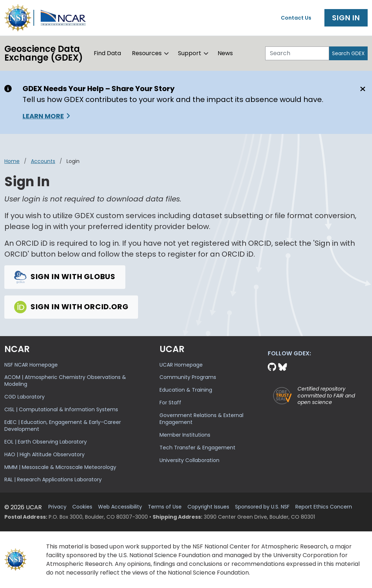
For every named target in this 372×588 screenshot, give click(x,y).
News (225, 53)
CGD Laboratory (25, 397)
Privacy (57, 507)
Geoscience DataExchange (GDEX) (44, 53)
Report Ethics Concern (324, 507)
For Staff (170, 403)
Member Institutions (185, 435)
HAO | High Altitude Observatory (45, 454)
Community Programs (188, 377)
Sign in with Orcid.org (71, 306)
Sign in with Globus (65, 277)
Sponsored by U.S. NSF (262, 507)
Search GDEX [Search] (348, 53)
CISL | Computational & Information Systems (61, 409)
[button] (167, 53)
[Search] (297, 53)
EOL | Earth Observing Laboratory (46, 442)
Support (190, 53)
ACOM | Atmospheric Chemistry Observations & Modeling (65, 381)
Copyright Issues (208, 507)
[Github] (273, 367)
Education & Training (186, 390)
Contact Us (296, 18)
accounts (43, 161)
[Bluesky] (283, 367)
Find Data (107, 53)
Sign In (346, 18)
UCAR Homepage (181, 365)
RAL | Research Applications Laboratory (53, 479)
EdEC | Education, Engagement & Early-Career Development (63, 426)
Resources (147, 53)
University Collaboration (189, 460)
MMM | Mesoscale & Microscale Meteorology (60, 467)
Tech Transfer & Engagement (197, 448)
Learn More (43, 116)
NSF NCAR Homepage (31, 365)
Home (12, 161)
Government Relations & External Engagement (201, 419)
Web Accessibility (120, 507)
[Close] (362, 89)
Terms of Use (165, 507)
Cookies (82, 507)
